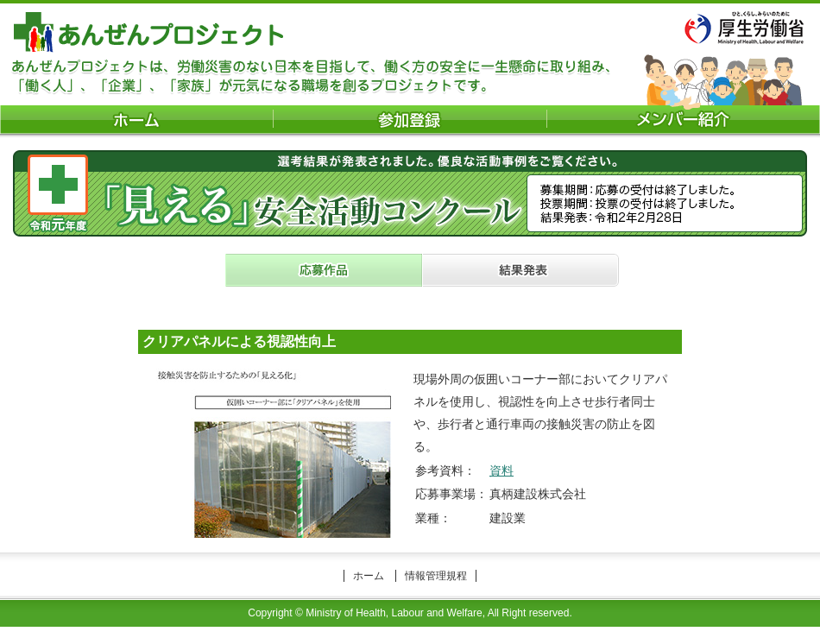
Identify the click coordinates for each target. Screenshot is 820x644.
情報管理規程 (436, 576)
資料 (501, 470)
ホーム (369, 576)
